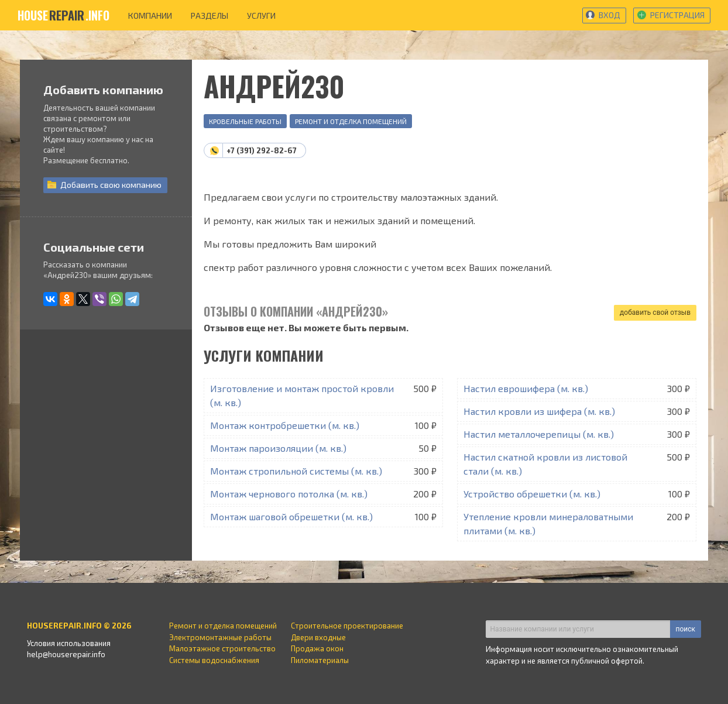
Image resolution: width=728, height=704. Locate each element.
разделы (210, 16)
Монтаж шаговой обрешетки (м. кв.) (291, 516)
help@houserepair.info (66, 654)
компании (150, 16)
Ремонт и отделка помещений (351, 121)
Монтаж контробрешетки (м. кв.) (285, 425)
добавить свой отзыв (655, 312)
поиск (686, 629)
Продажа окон (317, 648)
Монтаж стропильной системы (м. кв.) (296, 471)
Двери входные (318, 637)
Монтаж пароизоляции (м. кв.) (278, 448)
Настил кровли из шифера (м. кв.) (539, 411)
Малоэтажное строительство (222, 648)
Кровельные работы (245, 121)
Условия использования (69, 643)
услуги (261, 16)
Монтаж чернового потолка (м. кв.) (289, 494)
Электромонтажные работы (220, 637)
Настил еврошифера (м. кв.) (526, 388)
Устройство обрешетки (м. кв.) (532, 494)
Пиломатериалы (320, 660)
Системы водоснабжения (214, 660)
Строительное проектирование (347, 626)
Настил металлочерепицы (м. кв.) (539, 434)
